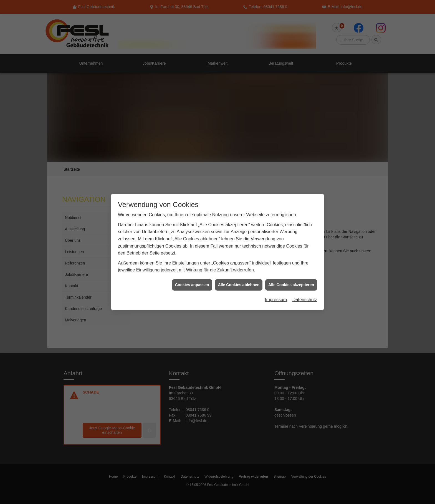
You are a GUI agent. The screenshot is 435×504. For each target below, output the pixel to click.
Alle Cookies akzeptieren (291, 266)
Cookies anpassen (192, 266)
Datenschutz (305, 281)
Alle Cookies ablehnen (239, 266)
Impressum (276, 281)
